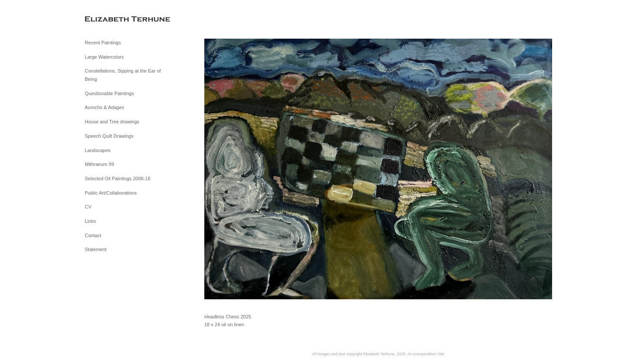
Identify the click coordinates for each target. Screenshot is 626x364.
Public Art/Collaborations (111, 193)
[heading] (107, 19)
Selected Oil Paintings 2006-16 (118, 179)
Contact (93, 235)
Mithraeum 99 (99, 164)
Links (90, 221)
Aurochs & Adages (105, 107)
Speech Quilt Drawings (109, 136)
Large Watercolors (104, 57)
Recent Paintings (103, 43)
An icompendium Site (426, 354)
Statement (96, 249)
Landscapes (98, 150)
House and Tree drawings (112, 122)
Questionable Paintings (109, 93)
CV (88, 207)
